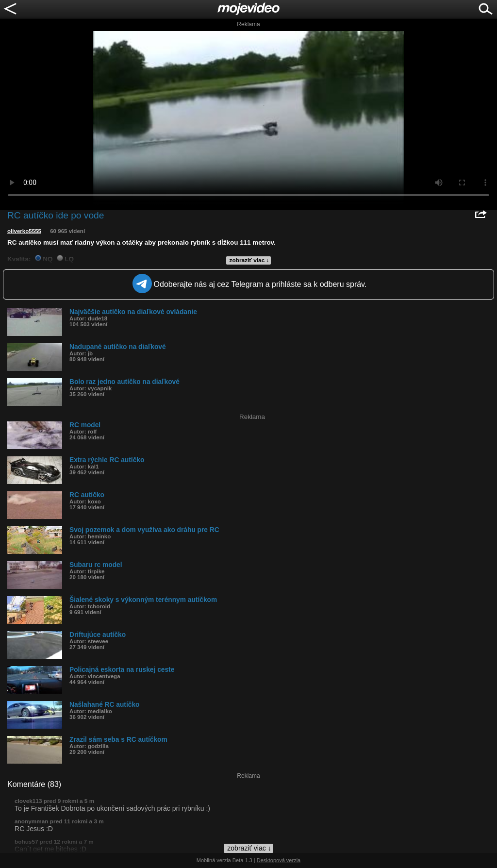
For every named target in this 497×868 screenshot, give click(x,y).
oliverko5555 (24, 231)
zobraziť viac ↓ (249, 260)
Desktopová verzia (279, 860)
